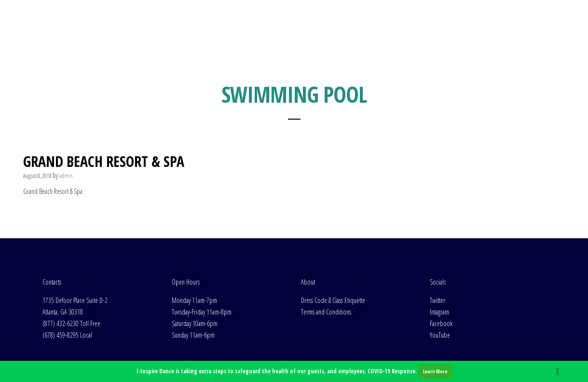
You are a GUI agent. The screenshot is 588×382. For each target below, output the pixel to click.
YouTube (440, 269)
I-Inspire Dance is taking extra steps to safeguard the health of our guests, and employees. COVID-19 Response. (294, 371)
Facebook (441, 257)
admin (66, 110)
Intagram (439, 246)
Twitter (438, 234)
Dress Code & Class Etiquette (333, 234)
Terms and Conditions (326, 246)
